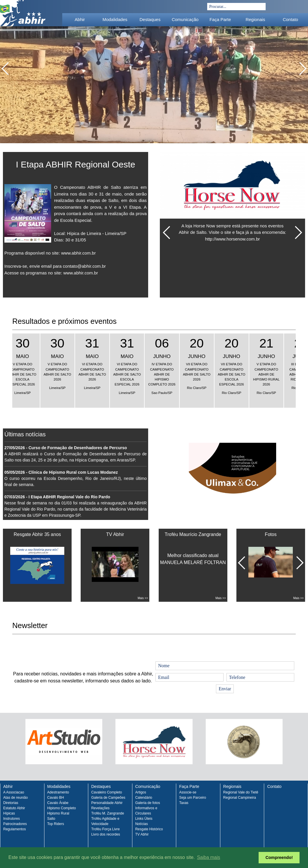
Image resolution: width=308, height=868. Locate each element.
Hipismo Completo (62, 808)
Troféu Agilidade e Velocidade (105, 821)
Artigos (141, 792)
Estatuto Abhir (14, 808)
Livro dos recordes (106, 834)
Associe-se (188, 792)
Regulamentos (14, 829)
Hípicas (9, 813)
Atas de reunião (15, 798)
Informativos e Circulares (146, 811)
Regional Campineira (240, 798)
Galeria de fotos (148, 803)
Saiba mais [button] (208, 857)
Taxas (184, 803)
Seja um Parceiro (193, 798)
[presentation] (57, 649)
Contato (291, 19)
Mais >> (143, 598)
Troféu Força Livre (105, 829)
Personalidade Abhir (107, 803)
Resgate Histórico (149, 829)
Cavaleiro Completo (107, 792)
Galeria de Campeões (108, 798)
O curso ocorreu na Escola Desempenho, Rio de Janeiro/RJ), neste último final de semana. (76, 478)
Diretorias (11, 803)
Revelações (100, 808)
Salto (51, 819)
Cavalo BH (56, 798)
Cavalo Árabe (58, 803)
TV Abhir (142, 834)
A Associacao (14, 792)
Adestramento (58, 792)
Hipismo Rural (58, 813)
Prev (12, 747)
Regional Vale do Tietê (241, 792)
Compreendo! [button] (279, 857)
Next (296, 747)
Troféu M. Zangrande (108, 813)
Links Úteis (144, 819)
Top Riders (56, 824)
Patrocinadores (15, 824)
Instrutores (12, 819)
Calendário (144, 798)
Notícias (142, 824)
